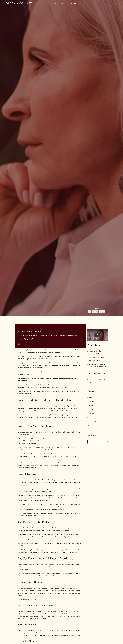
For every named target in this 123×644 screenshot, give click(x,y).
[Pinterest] (104, 311)
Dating (90, 397)
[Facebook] (90, 311)
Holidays (91, 405)
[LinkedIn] (100, 311)
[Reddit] (97, 311)
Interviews (91, 409)
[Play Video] (98, 335)
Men (90, 418)
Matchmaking (92, 414)
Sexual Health (92, 422)
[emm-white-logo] (19, 3)
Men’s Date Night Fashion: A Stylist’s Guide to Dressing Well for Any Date (97, 367)
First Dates (91, 401)
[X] (93, 311)
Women (91, 426)
